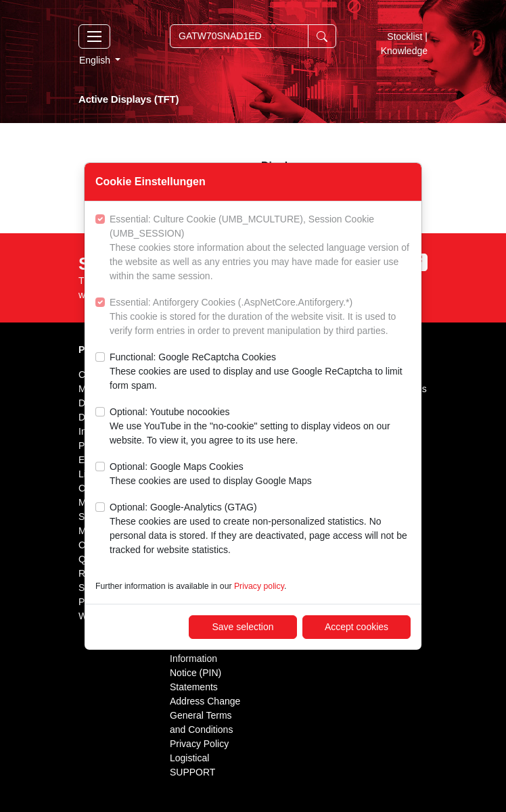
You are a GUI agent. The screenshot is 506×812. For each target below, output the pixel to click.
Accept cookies (356, 627)
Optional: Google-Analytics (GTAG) (260, 529)
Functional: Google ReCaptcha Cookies (260, 372)
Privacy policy (259, 586)
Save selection (243, 627)
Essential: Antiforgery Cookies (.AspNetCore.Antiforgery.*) (260, 317)
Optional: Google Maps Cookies (211, 475)
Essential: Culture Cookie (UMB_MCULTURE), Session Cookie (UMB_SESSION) (260, 248)
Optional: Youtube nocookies (260, 427)
